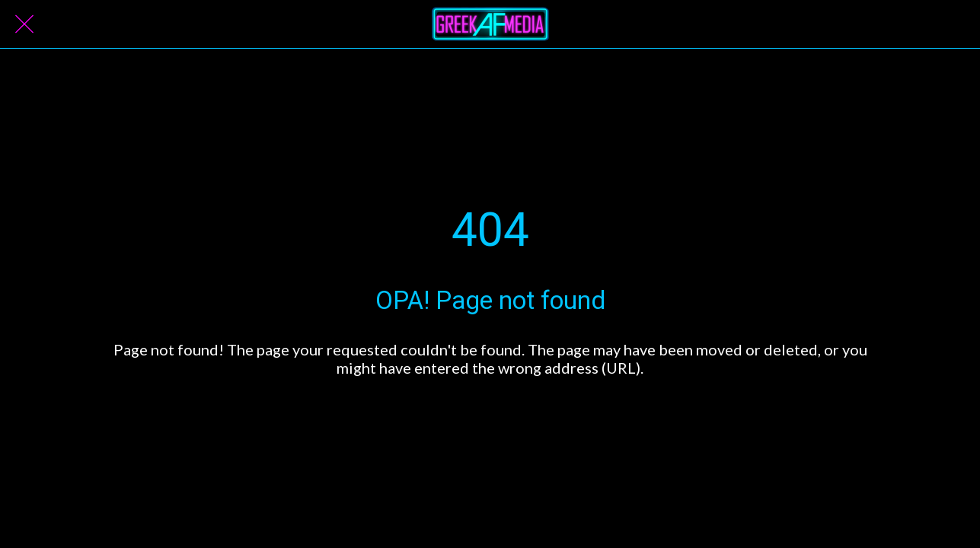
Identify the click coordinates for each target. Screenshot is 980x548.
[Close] (24, 24)
